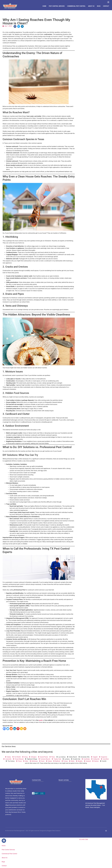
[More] (25, 729)
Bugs (99, 6)
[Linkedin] (15, 729)
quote (41, 721)
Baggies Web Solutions (54, 831)
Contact (106, 6)
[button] (15, 27)
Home (44, 6)
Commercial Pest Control (76, 6)
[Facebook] (4, 729)
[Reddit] (11, 729)
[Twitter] (8, 729)
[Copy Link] (21, 729)
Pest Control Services (57, 6)
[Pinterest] (18, 729)
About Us (91, 6)
